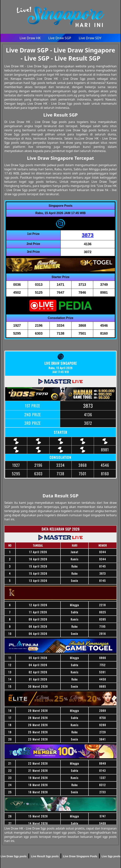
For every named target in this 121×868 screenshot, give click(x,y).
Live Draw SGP (60, 38)
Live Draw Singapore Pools (80, 856)
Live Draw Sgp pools (14, 856)
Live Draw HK (30, 38)
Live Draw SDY (90, 38)
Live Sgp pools (111, 856)
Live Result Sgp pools (45, 856)
